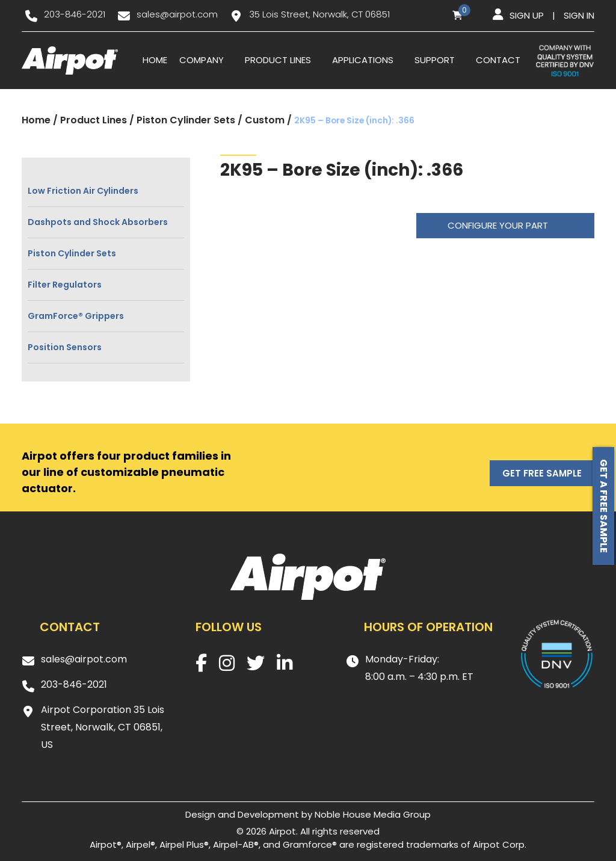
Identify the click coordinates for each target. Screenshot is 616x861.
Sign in (579, 15)
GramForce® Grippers (76, 316)
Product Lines (278, 60)
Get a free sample (604, 506)
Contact (498, 60)
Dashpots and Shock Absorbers (98, 222)
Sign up (527, 15)
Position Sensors (65, 347)
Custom (265, 120)
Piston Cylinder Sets (186, 120)
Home (155, 60)
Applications (363, 60)
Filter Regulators (65, 285)
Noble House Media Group (373, 814)
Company (202, 60)
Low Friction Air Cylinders (83, 191)
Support (435, 60)
